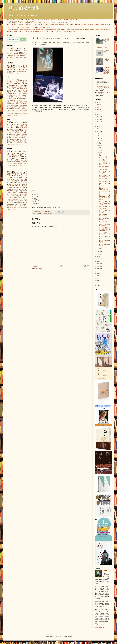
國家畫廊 (61, 25)
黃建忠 (22, 189)
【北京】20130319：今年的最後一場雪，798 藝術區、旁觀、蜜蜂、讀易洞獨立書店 (104, 190)
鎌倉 (20, 90)
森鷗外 (10, 209)
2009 (98, 261)
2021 (98, 112)
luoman (60, 636)
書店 (55, 30)
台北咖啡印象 (10, 71)
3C (13, 54)
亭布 (11, 107)
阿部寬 (25, 183)
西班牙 (16, 129)
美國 (26, 122)
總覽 (8, 20)
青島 (23, 112)
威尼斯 (47, 25)
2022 (98, 110)
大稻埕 (12, 28)
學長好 (98, 81)
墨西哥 (21, 141)
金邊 (25, 100)
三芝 (13, 165)
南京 (13, 110)
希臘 (13, 131)
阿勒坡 (18, 104)
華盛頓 (14, 112)
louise (8, 186)
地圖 (52, 20)
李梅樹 (16, 201)
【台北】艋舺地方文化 (104, 169)
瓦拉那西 (11, 97)
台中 (26, 84)
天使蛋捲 (21, 179)
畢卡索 (61, 31)
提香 (21, 194)
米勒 (34, 31)
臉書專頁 (72, 20)
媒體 (33, 20)
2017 (98, 122)
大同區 (17, 28)
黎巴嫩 (22, 23)
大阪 (10, 92)
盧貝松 (19, 191)
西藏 (17, 136)
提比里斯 (16, 107)
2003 (98, 276)
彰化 (12, 163)
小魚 (21, 174)
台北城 (14, 155)
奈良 (22, 25)
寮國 (24, 134)
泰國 (12, 136)
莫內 (41, 31)
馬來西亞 (14, 139)
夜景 (17, 54)
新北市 (19, 80)
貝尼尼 (15, 199)
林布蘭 (21, 201)
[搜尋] (13, 39)
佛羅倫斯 (52, 25)
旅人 (66, 30)
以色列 (9, 23)
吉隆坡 (17, 110)
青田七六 (57, 20)
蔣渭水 (9, 179)
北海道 (58, 23)
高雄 (21, 157)
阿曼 (13, 23)
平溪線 (27, 28)
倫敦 (57, 25)
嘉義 (17, 162)
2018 (98, 119)
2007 (98, 266)
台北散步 (33, 30)
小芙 (19, 183)
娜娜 (13, 186)
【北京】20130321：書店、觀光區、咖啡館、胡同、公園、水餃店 (104, 177)
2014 (98, 129)
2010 (98, 259)
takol (24, 198)
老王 (17, 196)
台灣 (9, 122)
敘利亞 (17, 23)
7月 (99, 145)
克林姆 (25, 193)
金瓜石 (32, 28)
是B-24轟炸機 (100, 92)
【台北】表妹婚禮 (103, 157)
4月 (99, 153)
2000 (98, 283)
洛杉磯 (8, 109)
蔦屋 (18, 56)
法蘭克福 (86, 25)
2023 (98, 107)
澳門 (26, 95)
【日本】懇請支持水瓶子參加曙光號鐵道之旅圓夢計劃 (106, 71)
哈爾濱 (16, 114)
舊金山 (19, 109)
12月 (100, 133)
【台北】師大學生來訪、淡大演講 (103, 160)
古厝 (47, 30)
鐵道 (37, 30)
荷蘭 (16, 138)
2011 (98, 257)
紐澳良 (14, 109)
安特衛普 (22, 110)
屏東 (12, 160)
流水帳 (37, 20)
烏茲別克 (17, 143)
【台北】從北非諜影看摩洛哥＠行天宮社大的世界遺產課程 (104, 229)
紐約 (106, 25)
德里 (21, 97)
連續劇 (90, 30)
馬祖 (47, 28)
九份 (36, 28)
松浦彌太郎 (14, 204)
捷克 (17, 126)
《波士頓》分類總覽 (102, 47)
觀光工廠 (94, 30)
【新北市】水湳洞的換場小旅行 (104, 245)
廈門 (21, 102)
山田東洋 (11, 201)
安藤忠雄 (19, 186)
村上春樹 (9, 199)
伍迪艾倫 (86, 30)
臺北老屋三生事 (18, 21)
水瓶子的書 (10, 21)
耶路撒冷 (21, 99)
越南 (8, 141)
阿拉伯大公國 (22, 138)
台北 (8, 28)
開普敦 (19, 112)
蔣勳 (13, 209)
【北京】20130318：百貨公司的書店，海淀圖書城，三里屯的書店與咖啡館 (104, 197)
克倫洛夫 (9, 102)
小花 (24, 188)
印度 (40, 23)
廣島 (10, 89)
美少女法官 (11, 196)
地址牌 (23, 52)
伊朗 (26, 23)
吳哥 (29, 25)
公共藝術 (69, 30)
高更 (45, 31)
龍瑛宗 (75, 31)
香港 (15, 92)
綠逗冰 (48, 20)
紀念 (26, 50)
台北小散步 (18, 73)
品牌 (58, 30)
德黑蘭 (14, 100)
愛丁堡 (21, 114)
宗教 (73, 30)
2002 (98, 278)
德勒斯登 (80, 25)
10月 (100, 138)
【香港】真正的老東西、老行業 (103, 215)
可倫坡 (12, 114)
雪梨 (14, 115)
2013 (98, 131)
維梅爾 (25, 194)
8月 (99, 143)
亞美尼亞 (35, 23)
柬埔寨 (14, 128)
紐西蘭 (17, 144)
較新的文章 (36, 266)
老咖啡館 (16, 30)
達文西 (20, 199)
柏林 (76, 25)
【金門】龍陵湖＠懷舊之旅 (106, 40)
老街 (45, 30)
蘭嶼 (20, 165)
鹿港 (21, 163)
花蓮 (21, 158)
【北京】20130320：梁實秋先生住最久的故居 (104, 183)
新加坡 (21, 105)
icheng (20, 193)
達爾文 (10, 198)
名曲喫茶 (21, 30)
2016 (98, 124)
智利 (66, 23)
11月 (99, 136)
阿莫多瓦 (11, 188)
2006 (98, 269)
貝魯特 (13, 104)
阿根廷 (11, 143)
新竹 (26, 155)
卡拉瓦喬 (25, 31)
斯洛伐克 (48, 23)
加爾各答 (9, 110)
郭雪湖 (66, 31)
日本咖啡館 (27, 30)
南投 (12, 162)
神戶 (26, 25)
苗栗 (22, 162)
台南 (39, 28)
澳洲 (25, 139)
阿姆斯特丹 (24, 104)
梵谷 (48, 31)
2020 (98, 114)
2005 (98, 271)
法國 (12, 124)
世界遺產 (42, 214)
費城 (26, 97)
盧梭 (9, 208)
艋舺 (22, 160)
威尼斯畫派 (105, 30)
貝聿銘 (25, 196)
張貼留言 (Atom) (40, 269)
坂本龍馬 (21, 208)
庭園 (39, 30)
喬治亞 (8, 139)
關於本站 (13, 20)
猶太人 (13, 191)
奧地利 (25, 128)
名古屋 (21, 94)
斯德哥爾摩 (23, 107)
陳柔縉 (12, 206)
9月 (99, 141)
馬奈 (38, 31)
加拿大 (12, 141)
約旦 (16, 99)
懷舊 (50, 30)
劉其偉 (18, 203)
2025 (98, 102)
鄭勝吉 (17, 189)
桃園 (16, 157)
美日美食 (25, 57)
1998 (98, 285)
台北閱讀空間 (33, 21)
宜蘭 (8, 155)
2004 (98, 273)
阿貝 (17, 178)
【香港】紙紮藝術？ (103, 222)
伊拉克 (13, 144)
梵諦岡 (19, 134)
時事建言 (13, 68)
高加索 (30, 23)
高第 (20, 198)
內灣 (17, 165)
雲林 (17, 97)
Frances (24, 184)
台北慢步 (26, 21)
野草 (61, 20)
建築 (20, 48)
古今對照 (12, 56)
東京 (15, 25)
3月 (99, 155)
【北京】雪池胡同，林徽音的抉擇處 (104, 172)
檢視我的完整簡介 (100, 627)
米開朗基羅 (13, 31)
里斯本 (102, 25)
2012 (98, 254)
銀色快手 (15, 208)
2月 (99, 249)
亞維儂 (10, 105)
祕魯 (63, 23)
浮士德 (25, 206)
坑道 (42, 30)
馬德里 (92, 25)
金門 (44, 28)
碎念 (12, 50)
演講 (26, 20)
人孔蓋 (24, 56)
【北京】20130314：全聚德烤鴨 (104, 211)
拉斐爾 (19, 31)
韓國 (22, 136)
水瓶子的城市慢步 (23, 8)
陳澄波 (70, 31)
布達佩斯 (16, 102)
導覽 (29, 20)
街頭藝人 (62, 30)
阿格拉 (11, 99)
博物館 (99, 30)
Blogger (70, 636)
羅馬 (42, 25)
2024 (98, 105)
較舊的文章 (86, 266)
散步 (9, 66)
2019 (98, 117)
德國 (22, 126)
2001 (98, 281)
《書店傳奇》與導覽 (103, 167)
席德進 (26, 208)
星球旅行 (66, 20)
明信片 (76, 30)
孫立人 (16, 194)
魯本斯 (30, 31)
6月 (99, 148)
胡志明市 (10, 115)
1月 (99, 251)
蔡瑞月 (11, 184)
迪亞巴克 (19, 100)
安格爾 (23, 203)
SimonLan (18, 188)
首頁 (77, 20)
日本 (19, 122)
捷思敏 (19, 181)
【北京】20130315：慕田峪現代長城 (104, 208)
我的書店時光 (10, 73)
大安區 (23, 28)
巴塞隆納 (97, 25)
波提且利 (21, 204)
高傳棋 (9, 193)
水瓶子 (18, 20)
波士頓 (9, 90)
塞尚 (16, 206)
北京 (8, 25)
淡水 (10, 158)
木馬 (26, 176)
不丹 (44, 23)
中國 (11, 126)
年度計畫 (42, 20)
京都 (19, 25)
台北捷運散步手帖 (21, 71)
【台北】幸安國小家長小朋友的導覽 (104, 225)
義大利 (19, 124)
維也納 (67, 25)
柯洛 (21, 206)
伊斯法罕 (24, 109)
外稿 (22, 20)
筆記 (8, 54)
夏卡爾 (56, 31)
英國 (26, 124)
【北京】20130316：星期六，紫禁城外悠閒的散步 (104, 203)
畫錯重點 (18, 57)
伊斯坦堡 (34, 25)
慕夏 (52, 31)
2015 (98, 126)
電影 (81, 30)
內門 (10, 165)
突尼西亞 (23, 143)
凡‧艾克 (12, 203)
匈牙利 (20, 139)
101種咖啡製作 (10, 57)
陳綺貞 (15, 198)
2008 (98, 264)
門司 (20, 92)
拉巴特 (26, 114)
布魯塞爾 (16, 105)
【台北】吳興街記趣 (106, 60)
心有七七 (19, 172)
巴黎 (39, 25)
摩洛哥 (54, 23)
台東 (41, 28)
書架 (19, 50)
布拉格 (71, 25)
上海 (12, 25)
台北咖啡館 (10, 30)
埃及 (17, 141)
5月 (99, 150)
